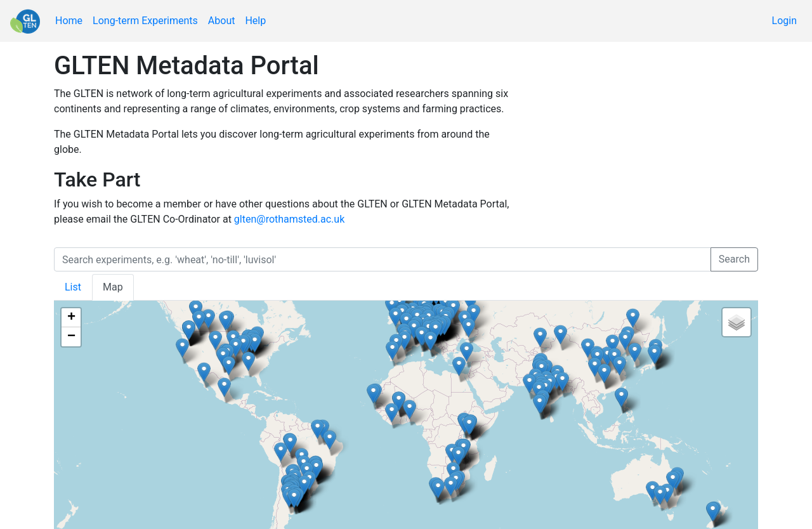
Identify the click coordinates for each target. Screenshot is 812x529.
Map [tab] (113, 287)
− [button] (71, 337)
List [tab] (73, 287)
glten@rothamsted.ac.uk (289, 219)
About (222, 21)
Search (734, 259)
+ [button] (71, 318)
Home (69, 21)
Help (255, 21)
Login (784, 21)
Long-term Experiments (145, 21)
